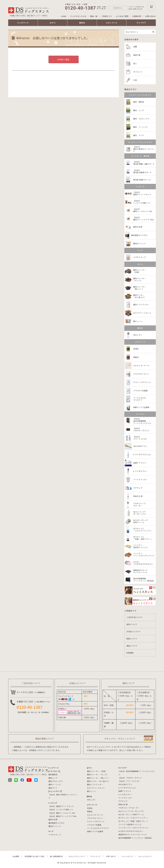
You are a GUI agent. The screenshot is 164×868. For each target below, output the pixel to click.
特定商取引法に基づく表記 (34, 856)
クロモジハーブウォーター (129, 808)
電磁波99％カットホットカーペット (133, 834)
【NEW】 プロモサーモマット (130, 778)
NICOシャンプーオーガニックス (131, 811)
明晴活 (90, 811)
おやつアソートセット (96, 788)
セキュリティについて (77, 856)
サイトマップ (95, 856)
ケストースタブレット (96, 821)
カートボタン (151, 7)
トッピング (53, 803)
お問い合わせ (150, 16)
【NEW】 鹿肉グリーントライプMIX (63, 816)
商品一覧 (94, 16)
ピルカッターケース (95, 815)
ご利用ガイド (107, 16)
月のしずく (91, 800)
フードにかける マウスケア (98, 828)
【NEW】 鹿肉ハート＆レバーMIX (62, 813)
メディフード (112, 23)
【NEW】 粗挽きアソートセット (61, 806)
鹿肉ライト (53, 788)
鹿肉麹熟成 (53, 775)
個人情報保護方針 (56, 856)
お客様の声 (137, 16)
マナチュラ (123, 801)
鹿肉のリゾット (55, 826)
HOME (64, 16)
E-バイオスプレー (125, 794)
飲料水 (82, 23)
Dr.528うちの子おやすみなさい (131, 831)
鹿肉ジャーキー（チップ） (98, 775)
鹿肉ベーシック (55, 784)
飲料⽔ (89, 796)
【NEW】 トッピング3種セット (61, 810)
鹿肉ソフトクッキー (95, 784)
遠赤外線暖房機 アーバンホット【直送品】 (135, 838)
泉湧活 (90, 808)
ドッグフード (23, 23)
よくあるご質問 (122, 16)
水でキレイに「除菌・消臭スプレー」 (133, 821)
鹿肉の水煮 (53, 820)
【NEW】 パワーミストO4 (129, 781)
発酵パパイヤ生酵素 (95, 831)
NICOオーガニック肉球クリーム (131, 814)
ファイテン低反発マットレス (130, 824)
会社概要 (16, 856)
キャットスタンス (145, 856)
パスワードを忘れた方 (136, 7)
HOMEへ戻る (64, 59)
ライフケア (141, 23)
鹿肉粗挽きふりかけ (57, 823)
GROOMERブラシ (125, 784)
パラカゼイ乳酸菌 (94, 825)
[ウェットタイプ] (55, 791)
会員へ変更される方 (135, 9)
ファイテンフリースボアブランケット (133, 828)
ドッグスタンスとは (78, 16)
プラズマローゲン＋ (95, 818)
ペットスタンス (127, 856)
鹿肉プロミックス (56, 781)
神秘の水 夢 (123, 804)
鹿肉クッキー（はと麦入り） (99, 781)
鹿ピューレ (91, 791)
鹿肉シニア (53, 778)
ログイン (119, 8)
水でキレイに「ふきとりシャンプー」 (133, 818)
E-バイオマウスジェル (127, 788)
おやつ (53, 23)
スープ (51, 831)
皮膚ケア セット (125, 791)
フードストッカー (125, 798)
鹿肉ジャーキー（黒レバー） (99, 778)
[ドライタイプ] (54, 771)
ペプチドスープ (55, 835)
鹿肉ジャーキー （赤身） (97, 771)
